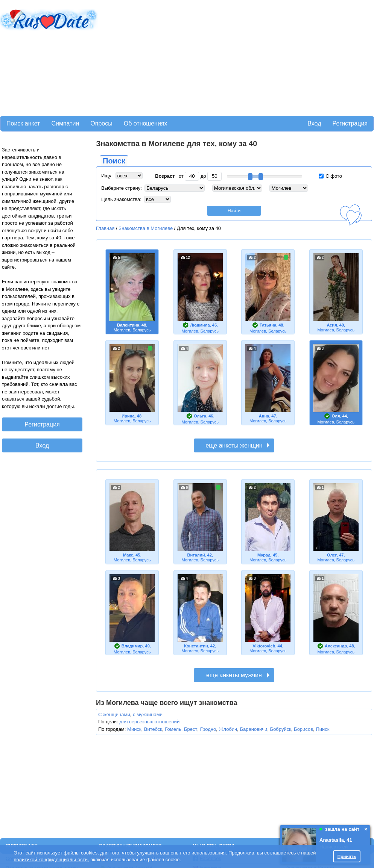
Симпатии (65, 123)
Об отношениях (146, 123)
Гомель (173, 729)
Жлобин (228, 729)
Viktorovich (264, 646)
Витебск (153, 729)
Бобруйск (281, 729)
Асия (332, 325)
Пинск (322, 729)
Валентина (128, 325)
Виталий (196, 555)
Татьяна (268, 325)
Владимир (132, 646)
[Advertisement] (194, 57)
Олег (332, 555)
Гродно (208, 729)
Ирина (128, 416)
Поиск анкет (23, 123)
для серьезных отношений (149, 722)
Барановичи (254, 729)
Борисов (303, 729)
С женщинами (114, 715)
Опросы (101, 123)
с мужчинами (148, 715)
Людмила (200, 325)
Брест (191, 729)
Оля (336, 416)
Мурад (264, 555)
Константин (196, 646)
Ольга (200, 416)
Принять (347, 856)
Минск (134, 729)
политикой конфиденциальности (51, 860)
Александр (336, 646)
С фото (330, 176)
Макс (128, 555)
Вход (314, 123)
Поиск (114, 161)
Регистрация (350, 123)
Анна (264, 416)
